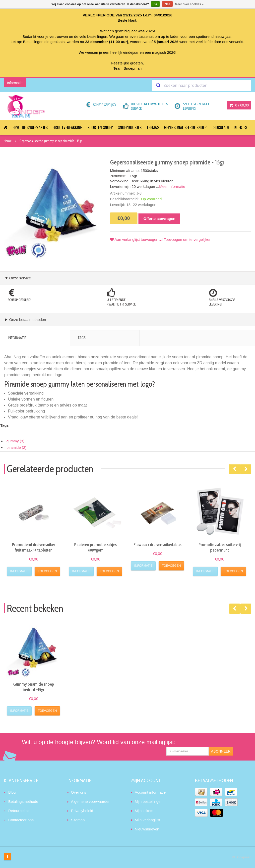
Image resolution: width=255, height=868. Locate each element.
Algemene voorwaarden (91, 801)
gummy (15, 441)
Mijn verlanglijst (148, 820)
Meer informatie (172, 186)
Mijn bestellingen (149, 801)
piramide (16, 447)
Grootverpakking (67, 127)
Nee (167, 4)
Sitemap (78, 820)
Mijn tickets (144, 811)
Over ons (79, 792)
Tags (82, 338)
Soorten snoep (100, 127)
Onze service (20, 278)
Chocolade (220, 127)
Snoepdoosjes (130, 127)
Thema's (153, 127)
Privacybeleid (82, 811)
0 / (239, 105)
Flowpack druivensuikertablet (158, 545)
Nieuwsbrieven (147, 829)
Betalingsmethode (23, 801)
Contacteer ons (21, 820)
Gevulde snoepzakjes (30, 127)
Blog (12, 792)
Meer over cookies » (189, 4)
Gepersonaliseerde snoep (185, 127)
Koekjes (241, 127)
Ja (155, 4)
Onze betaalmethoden (28, 320)
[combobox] (201, 85)
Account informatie (150, 792)
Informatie (17, 338)
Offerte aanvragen (159, 219)
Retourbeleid (19, 811)
